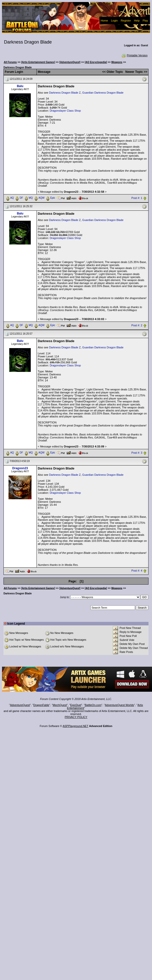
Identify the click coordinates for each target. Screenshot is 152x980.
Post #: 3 (137, 453)
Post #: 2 (137, 325)
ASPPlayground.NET (76, 726)
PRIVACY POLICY (76, 717)
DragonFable (41, 705)
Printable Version (134, 55)
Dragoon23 (20, 468)
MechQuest (60, 705)
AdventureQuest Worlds (120, 705)
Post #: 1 (137, 198)
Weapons (117, 62)
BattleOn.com (93, 705)
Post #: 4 (137, 571)
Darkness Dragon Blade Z (65, 93)
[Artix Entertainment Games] (38, 62)
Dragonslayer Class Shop (65, 111)
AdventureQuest (20, 705)
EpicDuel (76, 705)
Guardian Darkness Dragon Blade (103, 93)
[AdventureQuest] (70, 62)
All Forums (10, 62)
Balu (20, 86)
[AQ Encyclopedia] (96, 62)
